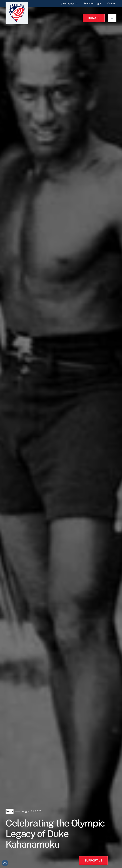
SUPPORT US (93, 860)
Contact (112, 3)
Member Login (93, 3)
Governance (68, 4)
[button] (69, 4)
